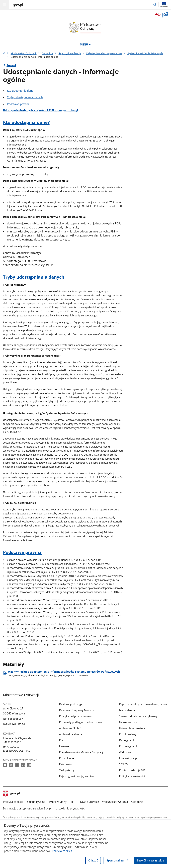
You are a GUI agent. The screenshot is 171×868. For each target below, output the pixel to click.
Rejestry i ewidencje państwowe (104, 53)
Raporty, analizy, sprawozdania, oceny (143, 704)
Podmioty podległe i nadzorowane (81, 722)
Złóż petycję (67, 770)
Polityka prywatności (132, 776)
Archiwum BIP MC (70, 728)
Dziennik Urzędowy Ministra (77, 710)
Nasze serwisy (128, 722)
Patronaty (65, 764)
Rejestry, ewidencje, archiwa (77, 776)
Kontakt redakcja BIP (132, 770)
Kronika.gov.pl (128, 746)
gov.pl (12, 794)
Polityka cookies (13, 802)
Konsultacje (66, 758)
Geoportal (138, 802)
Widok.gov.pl (127, 752)
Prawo (63, 740)
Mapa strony (127, 710)
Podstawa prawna (18, 104)
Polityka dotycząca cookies (76, 716)
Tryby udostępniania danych (25, 97)
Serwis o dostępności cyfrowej (138, 716)
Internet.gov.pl (128, 758)
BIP (72, 802)
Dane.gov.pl (126, 740)
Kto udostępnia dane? (21, 91)
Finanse (64, 746)
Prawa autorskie (89, 802)
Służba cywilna (36, 802)
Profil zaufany (128, 734)
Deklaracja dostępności (74, 704)
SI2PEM (124, 764)
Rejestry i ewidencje (70, 53)
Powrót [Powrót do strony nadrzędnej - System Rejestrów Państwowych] (11, 65)
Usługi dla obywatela (132, 728)
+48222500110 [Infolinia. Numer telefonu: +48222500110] (12, 742)
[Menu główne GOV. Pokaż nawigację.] (5, 5)
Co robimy (48, 53)
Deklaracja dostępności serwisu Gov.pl (27, 808)
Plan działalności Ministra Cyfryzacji (81, 752)
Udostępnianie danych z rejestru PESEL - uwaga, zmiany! (40, 110)
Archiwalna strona (71, 734)
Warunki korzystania (115, 802)
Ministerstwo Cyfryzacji (24, 53)
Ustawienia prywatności (70, 808)
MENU (85, 44)
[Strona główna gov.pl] (18, 5)
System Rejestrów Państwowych (145, 53)
